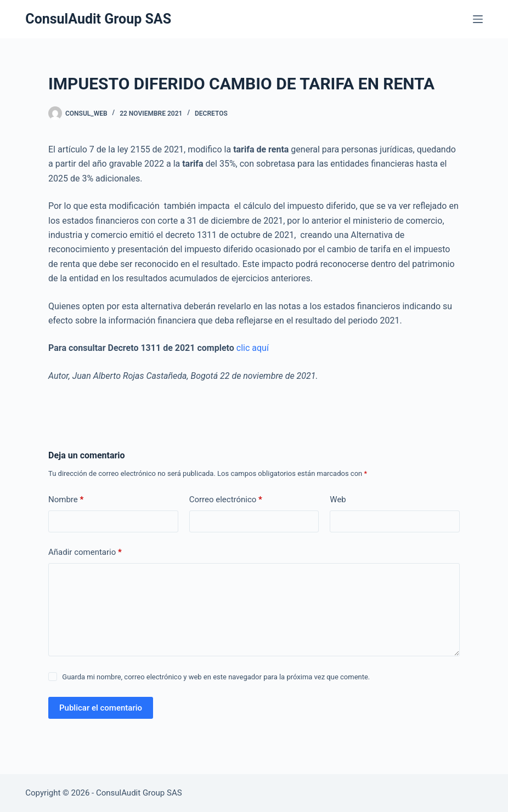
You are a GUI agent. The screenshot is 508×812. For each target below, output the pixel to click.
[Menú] (478, 19)
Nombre (66, 500)
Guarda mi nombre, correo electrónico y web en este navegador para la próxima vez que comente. (216, 677)
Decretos (211, 113)
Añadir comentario (85, 552)
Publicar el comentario (101, 708)
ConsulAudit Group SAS (98, 19)
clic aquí (254, 348)
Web (338, 499)
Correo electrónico (226, 500)
